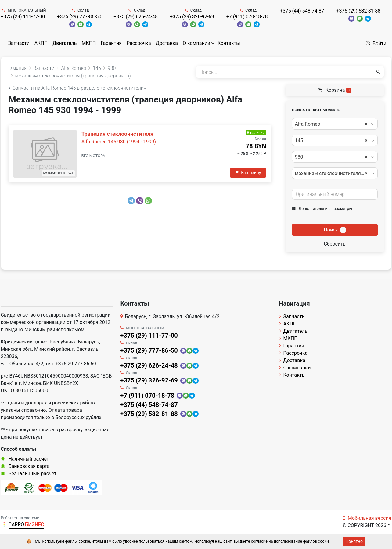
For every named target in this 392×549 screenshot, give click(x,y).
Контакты (229, 43)
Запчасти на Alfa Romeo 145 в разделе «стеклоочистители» (77, 88)
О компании (196, 43)
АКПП (41, 43)
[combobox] (335, 124)
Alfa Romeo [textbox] (331, 124)
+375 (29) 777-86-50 (79, 17)
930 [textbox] (331, 157)
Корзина (335, 90)
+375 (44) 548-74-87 (302, 11)
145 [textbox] (331, 141)
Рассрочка (139, 43)
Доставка (167, 43)
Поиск (334, 230)
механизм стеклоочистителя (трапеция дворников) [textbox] (334, 174)
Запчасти (19, 43)
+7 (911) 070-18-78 (247, 17)
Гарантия (111, 43)
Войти (376, 43)
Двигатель (65, 43)
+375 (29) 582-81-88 (358, 11)
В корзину (248, 173)
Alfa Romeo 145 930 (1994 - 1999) (119, 142)
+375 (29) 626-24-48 (136, 17)
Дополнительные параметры (322, 208)
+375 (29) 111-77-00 (23, 17)
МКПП (89, 43)
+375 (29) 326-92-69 (192, 17)
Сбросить (334, 244)
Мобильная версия (367, 518)
